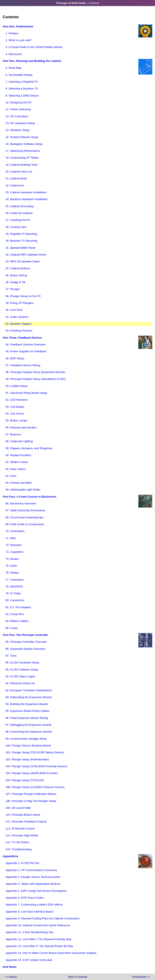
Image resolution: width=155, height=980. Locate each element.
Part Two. (32, 61)
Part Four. (29, 497)
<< (11, 977)
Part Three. (22, 338)
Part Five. (25, 635)
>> (141, 977)
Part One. (18, 26)
